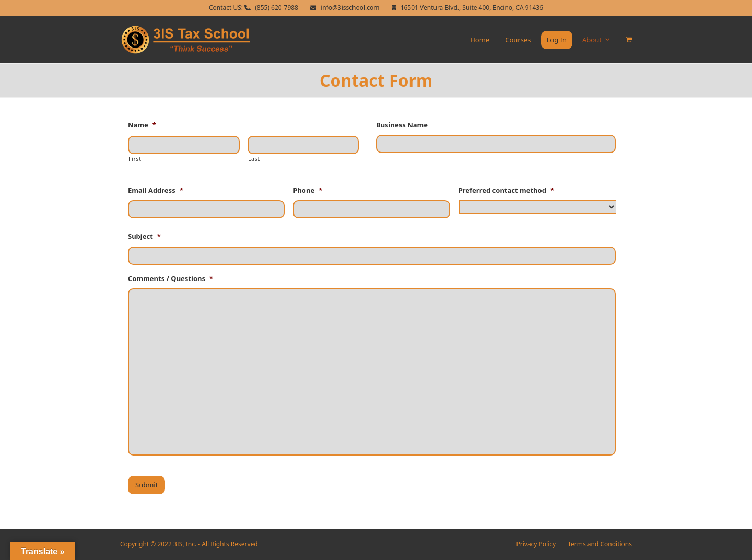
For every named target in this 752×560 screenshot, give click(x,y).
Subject (144, 236)
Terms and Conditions (600, 544)
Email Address (156, 190)
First (135, 159)
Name (142, 125)
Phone (308, 190)
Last (254, 159)
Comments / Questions (171, 279)
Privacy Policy (536, 544)
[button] (629, 40)
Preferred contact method (506, 190)
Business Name (402, 125)
